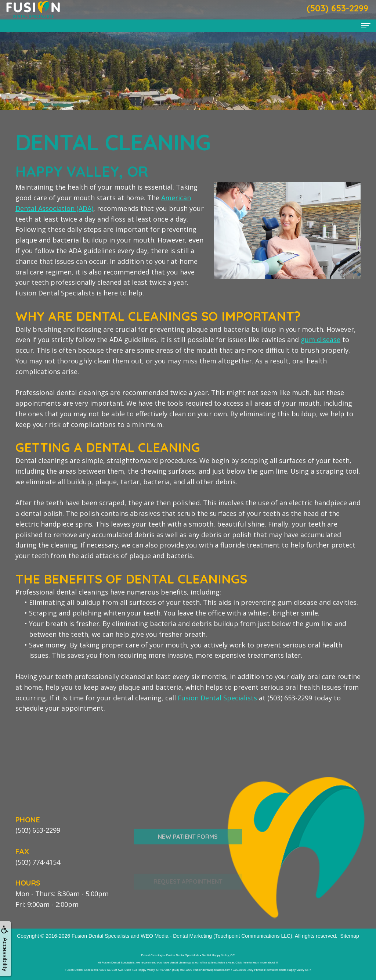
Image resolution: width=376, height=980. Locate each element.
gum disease (321, 340)
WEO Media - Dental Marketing (176, 936)
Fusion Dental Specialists (217, 698)
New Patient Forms (188, 855)
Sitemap (349, 936)
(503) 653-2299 (38, 830)
